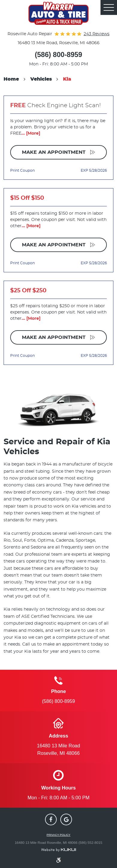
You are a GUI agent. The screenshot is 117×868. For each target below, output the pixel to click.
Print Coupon (22, 170)
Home (11, 79)
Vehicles (41, 79)
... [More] (31, 133)
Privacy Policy (58, 835)
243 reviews (97, 34)
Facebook (51, 819)
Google (66, 819)
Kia (67, 79)
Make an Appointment (54, 152)
